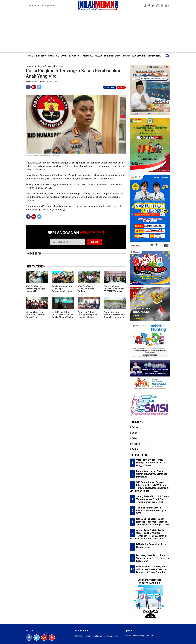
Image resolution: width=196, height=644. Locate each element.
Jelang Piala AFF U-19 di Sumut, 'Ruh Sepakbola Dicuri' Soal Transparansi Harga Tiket (153, 499)
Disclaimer (97, 636)
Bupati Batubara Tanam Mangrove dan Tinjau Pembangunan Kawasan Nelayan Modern (114, 317)
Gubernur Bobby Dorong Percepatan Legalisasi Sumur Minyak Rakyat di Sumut (87, 317)
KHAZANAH (75, 56)
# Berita (134, 427)
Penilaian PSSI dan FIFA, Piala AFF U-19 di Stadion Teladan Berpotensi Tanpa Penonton (151, 569)
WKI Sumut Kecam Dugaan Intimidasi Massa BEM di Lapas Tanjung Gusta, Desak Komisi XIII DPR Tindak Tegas (150, 487)
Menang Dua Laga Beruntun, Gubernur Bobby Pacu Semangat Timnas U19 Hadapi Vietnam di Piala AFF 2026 (37, 318)
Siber (87, 636)
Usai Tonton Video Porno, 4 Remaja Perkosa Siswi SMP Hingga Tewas (151, 463)
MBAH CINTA (154, 56)
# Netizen (135, 444)
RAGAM (126, 56)
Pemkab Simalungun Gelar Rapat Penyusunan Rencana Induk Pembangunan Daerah (62, 291)
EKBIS (118, 56)
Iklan (116, 636)
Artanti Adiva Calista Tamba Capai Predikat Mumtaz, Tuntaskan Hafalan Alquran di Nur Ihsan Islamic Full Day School (148, 534)
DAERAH (109, 56)
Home (29, 66)
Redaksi (79, 636)
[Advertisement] (98, 32)
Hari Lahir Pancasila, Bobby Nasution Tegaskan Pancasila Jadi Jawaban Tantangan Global (153, 522)
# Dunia (134, 433)
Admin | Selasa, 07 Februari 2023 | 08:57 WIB (42, 81)
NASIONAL (53, 56)
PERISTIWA (40, 56)
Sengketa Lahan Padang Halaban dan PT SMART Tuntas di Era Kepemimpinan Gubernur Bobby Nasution (114, 292)
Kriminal (48, 66)
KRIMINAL (88, 56)
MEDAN (99, 56)
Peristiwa (59, 66)
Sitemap (108, 636)
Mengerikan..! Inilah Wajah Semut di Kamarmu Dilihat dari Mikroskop (152, 474)
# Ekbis (134, 438)
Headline (38, 66)
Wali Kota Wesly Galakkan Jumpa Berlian (86, 289)
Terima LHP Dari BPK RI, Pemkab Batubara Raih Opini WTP (151, 510)
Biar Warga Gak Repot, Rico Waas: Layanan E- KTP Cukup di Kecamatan (153, 558)
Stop (121, 87)
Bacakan (110, 87)
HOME (30, 56)
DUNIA (64, 56)
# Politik (134, 449)
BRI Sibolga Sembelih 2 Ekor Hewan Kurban (151, 546)
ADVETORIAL (139, 56)
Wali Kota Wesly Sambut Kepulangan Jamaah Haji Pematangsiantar (36, 290)
